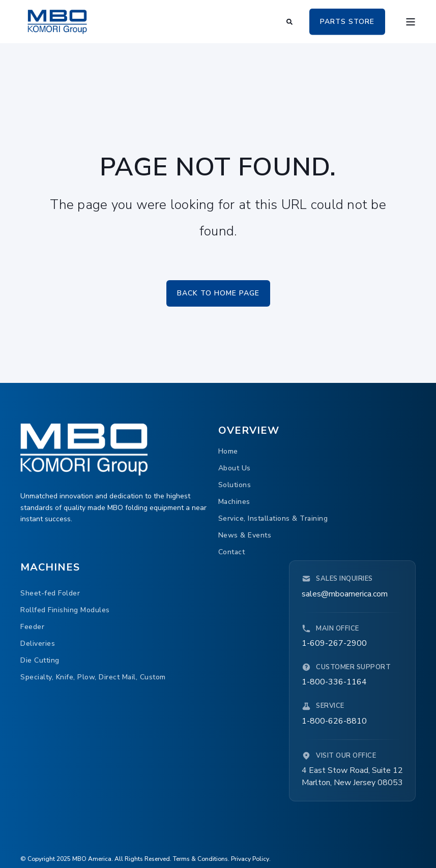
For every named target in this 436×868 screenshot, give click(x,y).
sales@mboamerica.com (345, 594)
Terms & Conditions (200, 859)
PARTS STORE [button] (347, 21)
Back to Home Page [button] (218, 293)
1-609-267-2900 (334, 643)
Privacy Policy (250, 859)
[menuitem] (228, 452)
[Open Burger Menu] (411, 22)
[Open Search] (290, 21)
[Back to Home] (57, 21)
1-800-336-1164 (334, 682)
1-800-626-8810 (334, 721)
